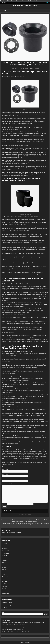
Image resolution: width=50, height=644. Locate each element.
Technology (5, 607)
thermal (29, 515)
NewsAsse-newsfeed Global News (25, 6)
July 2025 (4, 563)
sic (24, 515)
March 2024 (5, 588)
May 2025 (4, 567)
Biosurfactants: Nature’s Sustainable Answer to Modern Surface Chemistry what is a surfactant (23, 622)
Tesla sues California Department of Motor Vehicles (14, 625)
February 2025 (5, 574)
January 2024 (5, 591)
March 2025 (5, 572)
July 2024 (4, 579)
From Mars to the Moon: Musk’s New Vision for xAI (14, 629)
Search (4, 612)
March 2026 (5, 544)
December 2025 (6, 551)
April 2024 (4, 586)
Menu (5, 3)
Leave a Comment (26, 68)
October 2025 (5, 555)
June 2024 (4, 581)
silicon (26, 515)
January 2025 (5, 577)
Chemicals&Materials (35, 68)
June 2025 (4, 565)
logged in (10, 532)
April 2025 (4, 570)
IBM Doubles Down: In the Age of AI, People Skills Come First (16, 632)
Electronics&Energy (7, 605)
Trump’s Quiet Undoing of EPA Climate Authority (13, 627)
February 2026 (5, 546)
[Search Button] (47, 3)
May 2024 (4, 584)
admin (13, 68)
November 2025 (6, 553)
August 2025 (5, 560)
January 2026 (5, 548)
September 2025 (6, 558)
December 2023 (6, 593)
